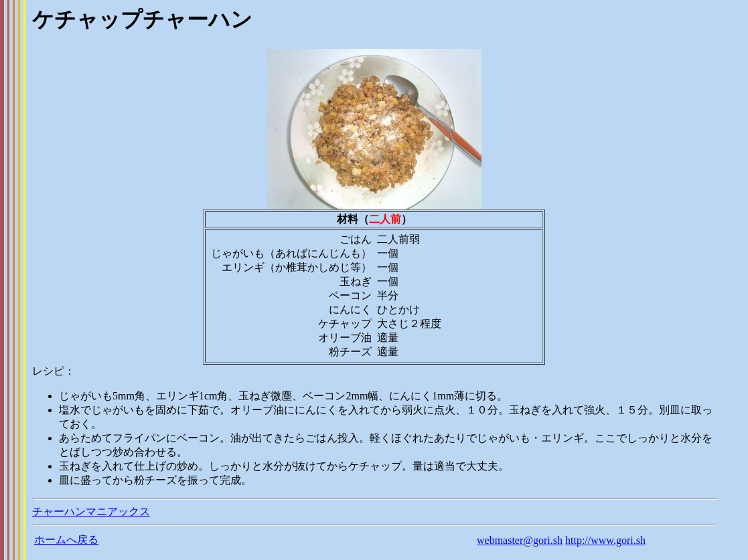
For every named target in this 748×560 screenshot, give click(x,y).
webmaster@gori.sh (520, 540)
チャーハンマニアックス (91, 511)
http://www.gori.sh (605, 540)
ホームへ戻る (66, 540)
